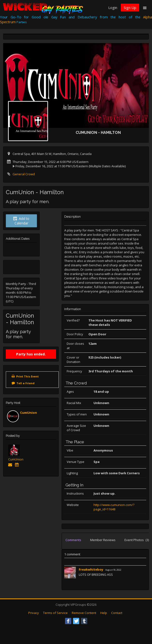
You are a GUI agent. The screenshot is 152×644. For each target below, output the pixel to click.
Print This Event (27, 376)
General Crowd (24, 174)
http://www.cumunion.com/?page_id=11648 (114, 507)
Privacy (34, 613)
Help (104, 613)
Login (113, 8)
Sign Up (130, 8)
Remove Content (84, 613)
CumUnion (29, 413)
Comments (73, 540)
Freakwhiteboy (91, 569)
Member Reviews (103, 540)
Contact (117, 613)
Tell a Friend (25, 383)
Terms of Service (55, 613)
